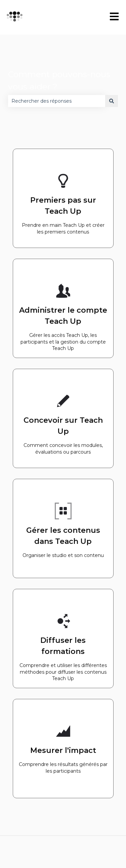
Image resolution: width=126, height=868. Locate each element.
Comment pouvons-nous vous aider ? (59, 81)
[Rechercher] (112, 101)
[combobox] (57, 101)
